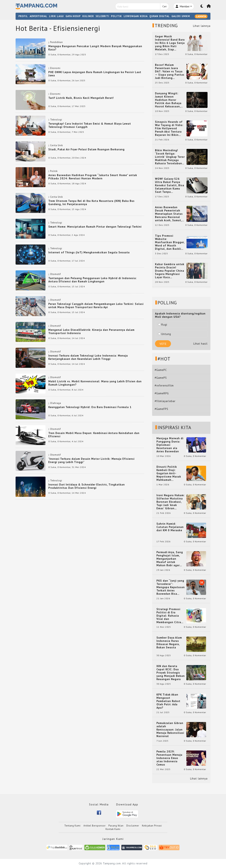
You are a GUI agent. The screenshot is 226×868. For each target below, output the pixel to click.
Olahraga (56, 403)
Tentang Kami (72, 826)
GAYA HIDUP (73, 16)
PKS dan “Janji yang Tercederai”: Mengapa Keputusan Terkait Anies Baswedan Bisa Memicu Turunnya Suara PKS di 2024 (171, 587)
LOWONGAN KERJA (136, 16)
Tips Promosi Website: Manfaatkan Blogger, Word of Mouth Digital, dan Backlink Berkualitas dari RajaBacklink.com (170, 242)
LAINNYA (201, 16)
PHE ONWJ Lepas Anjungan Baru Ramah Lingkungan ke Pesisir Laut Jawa (95, 74)
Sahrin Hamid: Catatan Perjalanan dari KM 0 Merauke (170, 527)
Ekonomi (55, 68)
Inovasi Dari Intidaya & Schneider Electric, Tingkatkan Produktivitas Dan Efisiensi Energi (87, 486)
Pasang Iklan (116, 826)
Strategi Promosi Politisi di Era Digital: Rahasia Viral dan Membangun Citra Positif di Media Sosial (169, 616)
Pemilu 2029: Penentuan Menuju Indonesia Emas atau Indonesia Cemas (169, 758)
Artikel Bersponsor (95, 826)
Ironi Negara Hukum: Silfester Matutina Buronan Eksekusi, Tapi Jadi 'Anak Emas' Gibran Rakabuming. (171, 502)
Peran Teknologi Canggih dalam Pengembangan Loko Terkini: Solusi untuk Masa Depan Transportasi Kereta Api (96, 306)
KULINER (88, 16)
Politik (54, 171)
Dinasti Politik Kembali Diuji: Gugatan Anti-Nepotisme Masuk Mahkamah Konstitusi (169, 473)
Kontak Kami (113, 829)
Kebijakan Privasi (152, 826)
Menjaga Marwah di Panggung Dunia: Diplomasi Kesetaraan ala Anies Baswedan (170, 445)
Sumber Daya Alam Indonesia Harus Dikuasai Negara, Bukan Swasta (169, 643)
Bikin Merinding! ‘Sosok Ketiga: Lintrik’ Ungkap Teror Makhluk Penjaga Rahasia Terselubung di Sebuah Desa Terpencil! (170, 157)
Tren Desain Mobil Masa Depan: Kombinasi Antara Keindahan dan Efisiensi (94, 435)
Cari (165, 6)
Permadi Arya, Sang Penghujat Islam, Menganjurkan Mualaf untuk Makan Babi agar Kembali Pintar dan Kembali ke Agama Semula (170, 559)
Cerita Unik (56, 145)
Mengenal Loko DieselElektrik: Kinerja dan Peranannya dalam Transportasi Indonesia (91, 331)
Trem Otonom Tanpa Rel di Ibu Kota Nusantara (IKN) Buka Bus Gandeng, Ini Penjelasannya (91, 202)
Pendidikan (56, 42)
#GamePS (161, 378)
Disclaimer (133, 826)
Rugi (163, 325)
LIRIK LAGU (56, 16)
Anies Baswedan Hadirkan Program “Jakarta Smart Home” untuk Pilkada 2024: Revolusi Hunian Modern (93, 177)
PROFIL (23, 16)
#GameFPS (161, 409)
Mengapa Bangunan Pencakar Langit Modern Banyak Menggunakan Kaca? (95, 48)
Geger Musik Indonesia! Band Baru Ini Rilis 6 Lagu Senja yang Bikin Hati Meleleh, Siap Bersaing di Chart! (170, 43)
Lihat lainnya (202, 26)
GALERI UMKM (181, 16)
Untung (165, 334)
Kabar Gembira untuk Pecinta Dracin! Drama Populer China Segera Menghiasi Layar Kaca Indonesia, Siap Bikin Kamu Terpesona (170, 271)
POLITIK (116, 16)
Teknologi (56, 120)
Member (183, 6)
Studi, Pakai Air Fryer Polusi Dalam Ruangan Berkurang (86, 149)
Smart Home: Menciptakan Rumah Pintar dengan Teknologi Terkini (95, 227)
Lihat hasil (200, 344)
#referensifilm (164, 385)
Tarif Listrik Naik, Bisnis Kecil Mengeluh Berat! (81, 98)
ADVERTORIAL (38, 16)
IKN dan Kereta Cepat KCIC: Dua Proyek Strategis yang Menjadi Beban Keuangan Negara (171, 673)
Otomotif (56, 274)
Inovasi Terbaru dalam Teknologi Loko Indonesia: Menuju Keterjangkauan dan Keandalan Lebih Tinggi (88, 357)
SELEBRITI (102, 16)
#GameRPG (162, 393)
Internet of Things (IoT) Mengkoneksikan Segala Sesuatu (89, 252)
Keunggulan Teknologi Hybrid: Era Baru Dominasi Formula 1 (90, 407)
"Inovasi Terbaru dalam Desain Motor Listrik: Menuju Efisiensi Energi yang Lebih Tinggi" (91, 460)
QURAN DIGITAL (160, 16)
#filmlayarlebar (165, 401)
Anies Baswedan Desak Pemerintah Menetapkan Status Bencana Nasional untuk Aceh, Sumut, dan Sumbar (169, 214)
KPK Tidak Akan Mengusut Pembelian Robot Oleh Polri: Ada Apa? (168, 701)
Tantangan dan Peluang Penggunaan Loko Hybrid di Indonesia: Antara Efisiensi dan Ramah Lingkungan (93, 280)
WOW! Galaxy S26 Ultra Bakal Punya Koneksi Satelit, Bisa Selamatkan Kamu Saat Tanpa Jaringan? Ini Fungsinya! (170, 185)
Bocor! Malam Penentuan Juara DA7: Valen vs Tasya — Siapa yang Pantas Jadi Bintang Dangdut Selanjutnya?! (170, 71)
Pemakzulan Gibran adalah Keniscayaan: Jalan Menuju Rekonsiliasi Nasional (170, 730)
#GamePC (161, 370)
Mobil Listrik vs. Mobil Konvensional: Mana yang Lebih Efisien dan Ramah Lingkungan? (95, 383)
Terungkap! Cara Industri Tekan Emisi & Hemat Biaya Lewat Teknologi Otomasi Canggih (90, 125)
